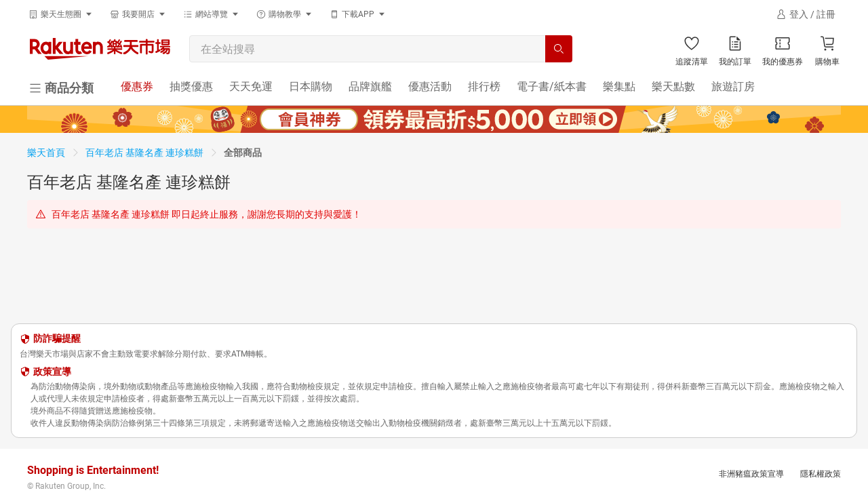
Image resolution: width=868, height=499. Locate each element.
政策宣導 (52, 372)
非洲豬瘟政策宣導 (751, 474)
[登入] (806, 14)
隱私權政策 (821, 474)
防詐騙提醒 (57, 338)
